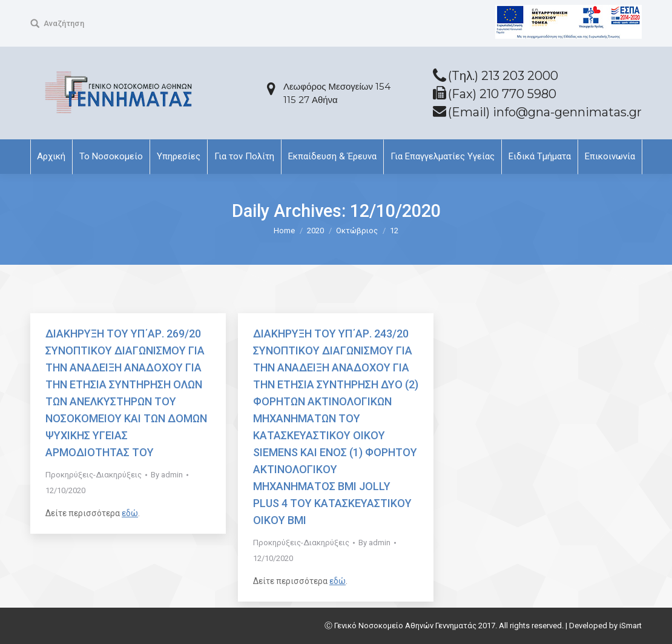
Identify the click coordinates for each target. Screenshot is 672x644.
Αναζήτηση (64, 23)
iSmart (631, 626)
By (167, 475)
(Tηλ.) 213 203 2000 (503, 76)
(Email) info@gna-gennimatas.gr (545, 112)
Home (284, 231)
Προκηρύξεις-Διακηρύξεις (94, 475)
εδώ (130, 513)
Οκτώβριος (357, 231)
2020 (315, 231)
